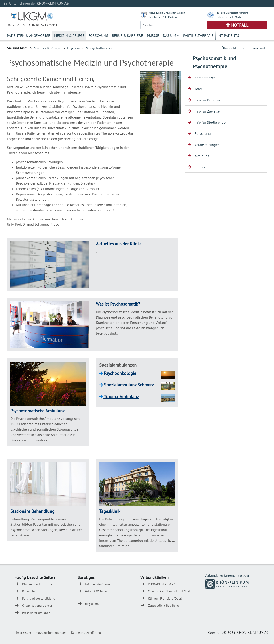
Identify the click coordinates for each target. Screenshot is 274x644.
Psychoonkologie (119, 373)
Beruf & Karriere (128, 35)
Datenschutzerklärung (86, 633)
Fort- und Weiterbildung (39, 598)
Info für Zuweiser (208, 111)
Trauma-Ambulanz (121, 397)
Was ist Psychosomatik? (118, 304)
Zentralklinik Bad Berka (164, 606)
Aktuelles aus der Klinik (118, 244)
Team (199, 89)
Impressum (23, 633)
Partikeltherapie (198, 35)
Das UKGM (171, 35)
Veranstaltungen (207, 145)
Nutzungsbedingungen (51, 633)
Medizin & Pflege (69, 35)
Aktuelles (202, 156)
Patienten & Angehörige (29, 35)
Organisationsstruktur (37, 606)
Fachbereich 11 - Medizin (163, 17)
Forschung (98, 35)
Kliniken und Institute (37, 584)
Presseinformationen (36, 613)
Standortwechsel (252, 48)
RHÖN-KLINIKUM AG (162, 584)
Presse (153, 35)
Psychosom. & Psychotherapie (90, 48)
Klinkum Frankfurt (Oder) (165, 598)
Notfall (240, 25)
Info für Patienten (208, 100)
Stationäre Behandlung (32, 511)
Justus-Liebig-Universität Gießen (167, 13)
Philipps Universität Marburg (232, 13)
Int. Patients (228, 35)
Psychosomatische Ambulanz (37, 411)
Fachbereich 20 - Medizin (230, 17)
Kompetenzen (205, 78)
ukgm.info (92, 604)
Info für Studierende (210, 122)
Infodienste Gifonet (98, 584)
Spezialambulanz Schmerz (128, 385)
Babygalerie (30, 591)
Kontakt (201, 167)
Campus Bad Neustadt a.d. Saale (170, 591)
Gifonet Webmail (96, 591)
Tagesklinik (110, 511)
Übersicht (229, 48)
